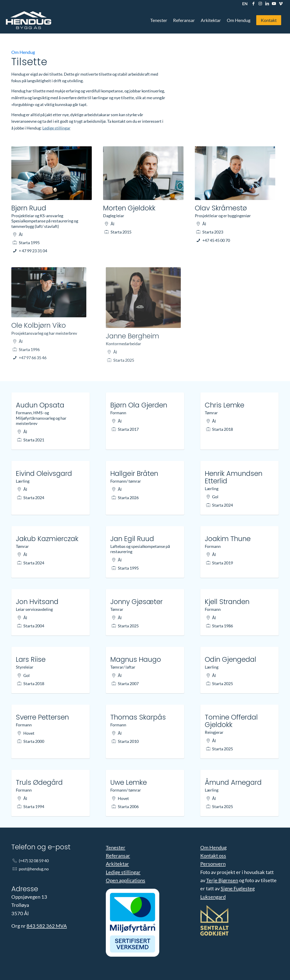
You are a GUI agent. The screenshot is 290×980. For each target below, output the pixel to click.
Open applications (126, 880)
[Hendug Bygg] (29, 20)
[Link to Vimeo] (281, 3)
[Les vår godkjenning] (214, 921)
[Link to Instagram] (260, 3)
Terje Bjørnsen (222, 880)
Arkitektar (117, 864)
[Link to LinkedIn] (267, 3)
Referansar (118, 856)
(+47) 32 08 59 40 (34, 861)
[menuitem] (244, 4)
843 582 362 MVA (47, 926)
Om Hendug (213, 847)
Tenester (116, 847)
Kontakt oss (213, 856)
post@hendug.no (34, 869)
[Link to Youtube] (274, 3)
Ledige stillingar (56, 128)
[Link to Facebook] (253, 3)
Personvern (213, 864)
